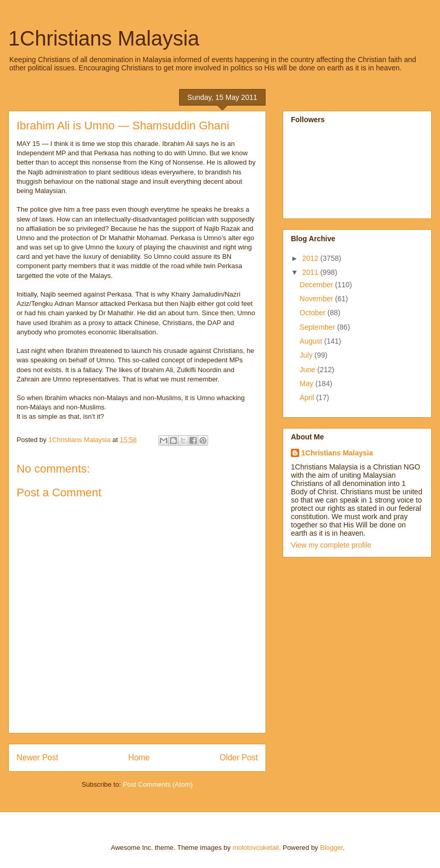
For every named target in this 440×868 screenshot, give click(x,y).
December (317, 285)
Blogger (331, 848)
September (318, 327)
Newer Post (38, 757)
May (307, 384)
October (314, 313)
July (307, 355)
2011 (311, 272)
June (309, 370)
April (308, 398)
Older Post (239, 757)
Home (139, 757)
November (317, 299)
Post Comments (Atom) (158, 784)
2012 (311, 258)
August (312, 341)
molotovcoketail (256, 848)
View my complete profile (331, 545)
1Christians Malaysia (104, 38)
